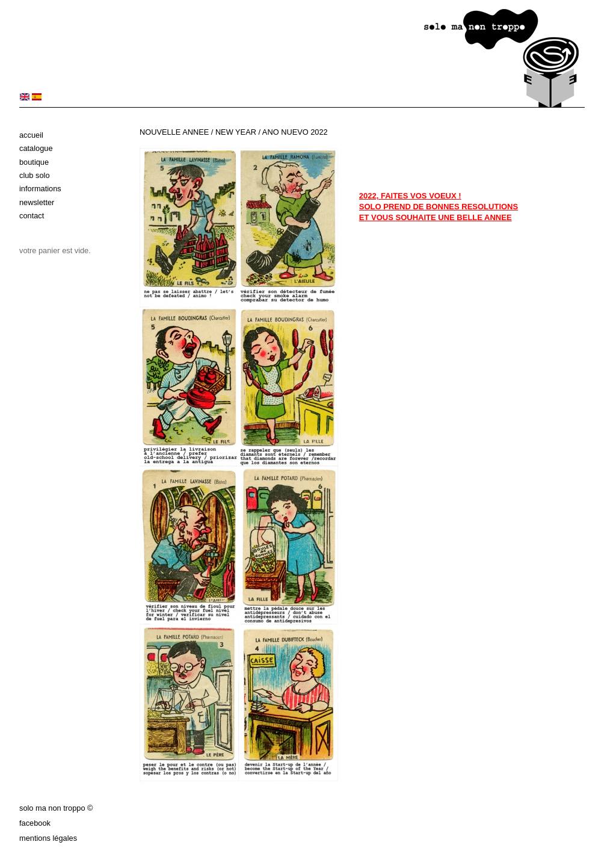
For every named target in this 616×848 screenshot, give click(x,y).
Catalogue (36, 148)
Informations (40, 189)
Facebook (35, 823)
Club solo (35, 175)
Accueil (31, 135)
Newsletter (37, 202)
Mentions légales (48, 838)
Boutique (34, 162)
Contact (32, 216)
